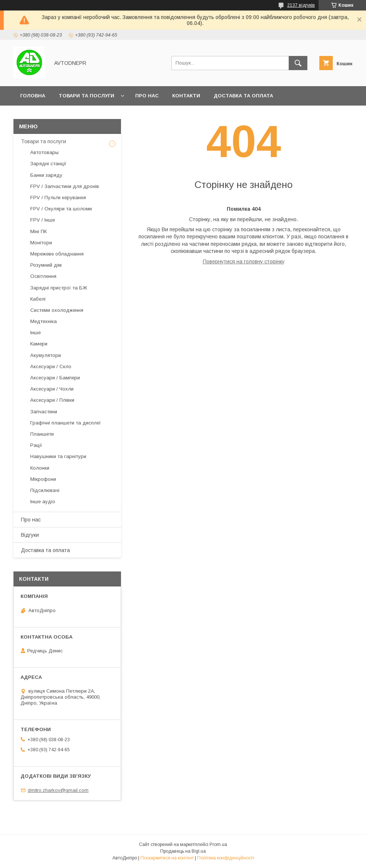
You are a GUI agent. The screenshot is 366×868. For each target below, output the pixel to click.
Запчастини (44, 412)
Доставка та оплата (243, 96)
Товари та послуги (86, 96)
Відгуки (30, 535)
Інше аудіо (43, 502)
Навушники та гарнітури (58, 456)
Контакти (186, 96)
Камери (39, 344)
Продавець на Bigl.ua (183, 851)
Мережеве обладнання (57, 254)
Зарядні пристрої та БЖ (59, 288)
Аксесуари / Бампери (55, 378)
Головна (33, 96)
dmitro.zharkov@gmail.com (58, 790)
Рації (36, 445)
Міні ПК (38, 231)
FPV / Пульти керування (58, 198)
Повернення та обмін (52, 115)
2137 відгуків (301, 5)
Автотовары (44, 152)
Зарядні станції (48, 164)
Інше (35, 333)
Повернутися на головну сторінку (244, 261)
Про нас (147, 96)
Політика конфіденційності (226, 858)
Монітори (41, 243)
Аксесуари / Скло (51, 366)
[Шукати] (298, 63)
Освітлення (43, 276)
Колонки (40, 468)
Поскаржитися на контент (167, 858)
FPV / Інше (43, 220)
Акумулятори (46, 355)
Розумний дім (46, 265)
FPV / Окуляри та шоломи (61, 209)
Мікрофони (43, 479)
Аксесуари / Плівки (52, 400)
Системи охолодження (57, 310)
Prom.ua (218, 845)
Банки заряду (46, 175)
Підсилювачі (45, 490)
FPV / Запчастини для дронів (65, 186)
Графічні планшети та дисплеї (66, 423)
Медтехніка (44, 321)
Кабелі (38, 299)
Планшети (42, 434)
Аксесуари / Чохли (52, 389)
